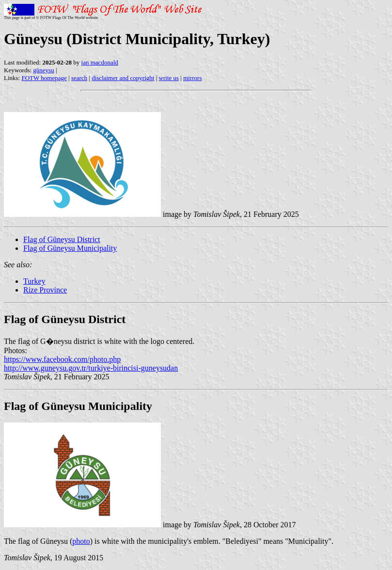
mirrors (192, 78)
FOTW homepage (44, 78)
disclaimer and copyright (123, 78)
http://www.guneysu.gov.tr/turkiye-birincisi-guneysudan (91, 368)
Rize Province (45, 290)
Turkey (34, 281)
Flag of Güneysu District (62, 239)
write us (169, 78)
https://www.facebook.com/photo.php (62, 359)
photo (81, 541)
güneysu (43, 70)
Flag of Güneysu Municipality (70, 248)
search (79, 78)
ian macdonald (100, 62)
